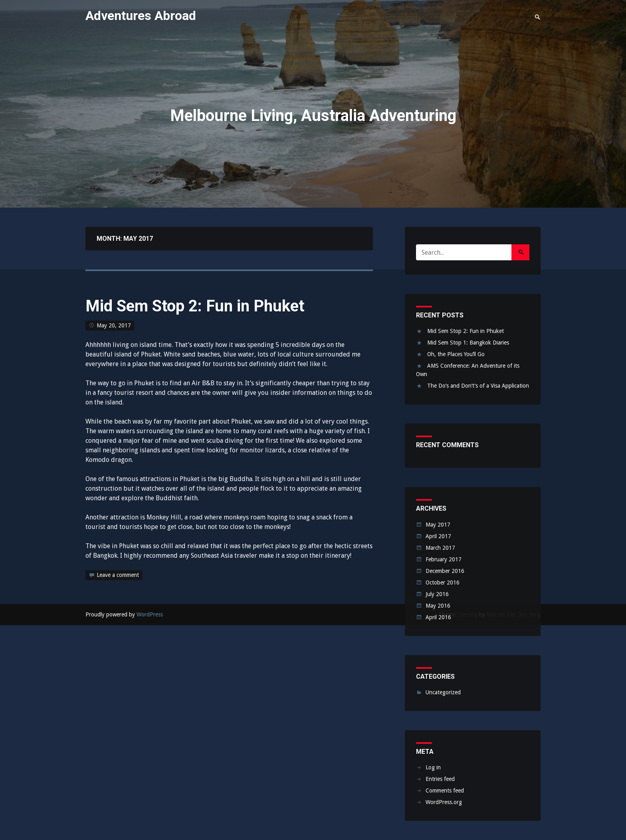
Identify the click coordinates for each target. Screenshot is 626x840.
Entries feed (440, 779)
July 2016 (437, 594)
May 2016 (438, 606)
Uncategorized (443, 692)
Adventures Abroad (141, 16)
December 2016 (445, 571)
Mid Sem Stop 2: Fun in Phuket (195, 306)
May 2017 (438, 525)
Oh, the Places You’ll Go (456, 354)
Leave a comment (118, 575)
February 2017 (444, 559)
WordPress (150, 614)
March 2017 (440, 548)
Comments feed (445, 790)
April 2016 (438, 617)
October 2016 (443, 582)
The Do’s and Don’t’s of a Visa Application (478, 386)
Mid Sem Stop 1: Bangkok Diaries (468, 343)
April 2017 (438, 536)
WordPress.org (444, 802)
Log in (433, 767)
